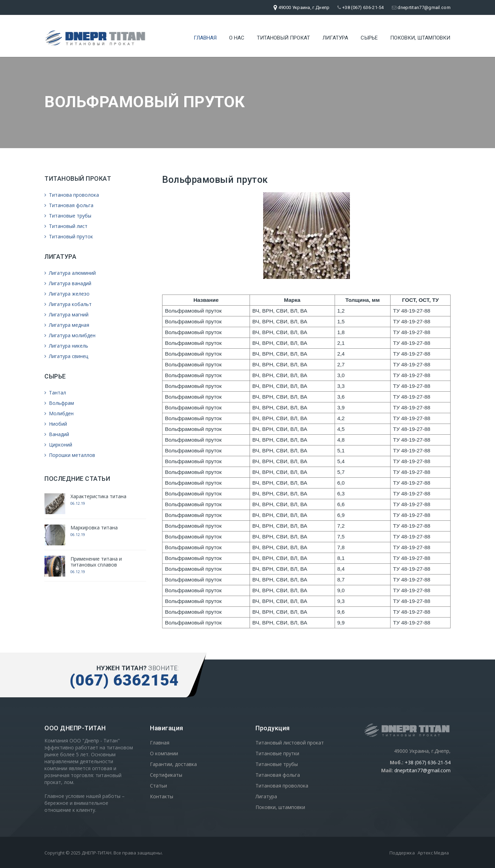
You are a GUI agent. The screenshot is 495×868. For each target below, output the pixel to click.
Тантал (55, 393)
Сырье (369, 36)
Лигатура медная (67, 325)
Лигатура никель (66, 346)
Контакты (162, 796)
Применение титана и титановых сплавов (96, 562)
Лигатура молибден (70, 335)
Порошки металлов (70, 455)
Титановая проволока (282, 786)
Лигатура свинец (66, 356)
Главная (205, 36)
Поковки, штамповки (420, 36)
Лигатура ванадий (68, 283)
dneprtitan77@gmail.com (421, 7)
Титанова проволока (72, 195)
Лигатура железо (67, 294)
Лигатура (335, 36)
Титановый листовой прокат (290, 743)
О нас (237, 36)
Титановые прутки (277, 753)
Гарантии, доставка (173, 764)
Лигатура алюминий (70, 273)
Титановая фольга (69, 205)
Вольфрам (59, 403)
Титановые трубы (68, 216)
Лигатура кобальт (68, 304)
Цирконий (58, 445)
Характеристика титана (98, 496)
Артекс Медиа (433, 853)
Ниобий (56, 424)
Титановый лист (66, 226)
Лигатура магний (66, 314)
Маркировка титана (94, 527)
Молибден (59, 413)
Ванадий (57, 434)
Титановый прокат (283, 36)
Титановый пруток (69, 236)
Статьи (158, 786)
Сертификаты (166, 775)
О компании (164, 753)
